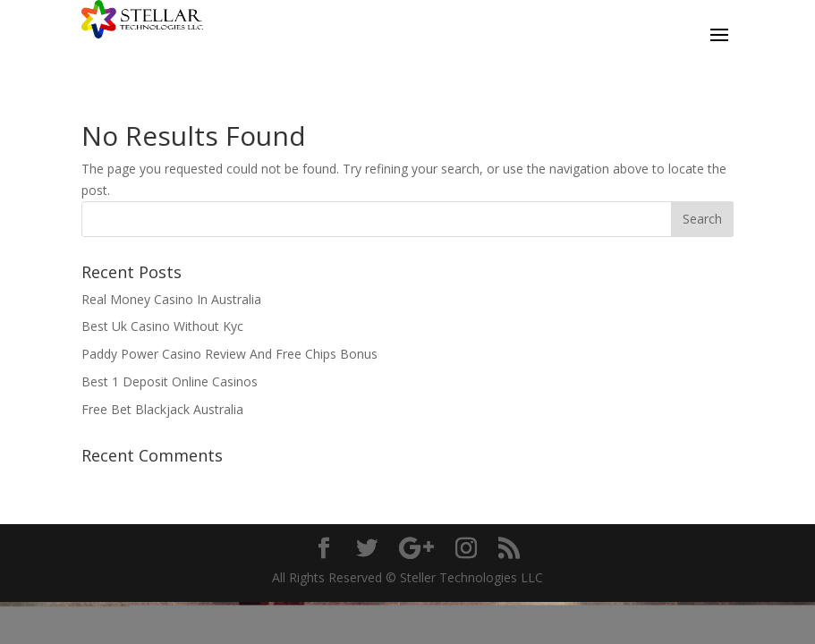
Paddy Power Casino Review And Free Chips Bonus (229, 354)
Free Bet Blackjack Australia (162, 409)
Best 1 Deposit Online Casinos (170, 381)
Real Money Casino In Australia (171, 299)
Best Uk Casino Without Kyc (162, 326)
